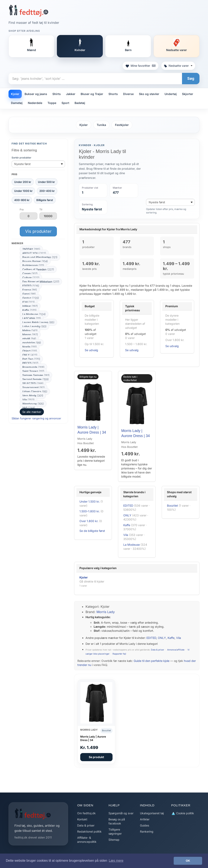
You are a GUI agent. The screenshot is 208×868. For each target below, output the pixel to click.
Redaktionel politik (89, 831)
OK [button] (188, 861)
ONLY (30, 355)
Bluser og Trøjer (92, 94)
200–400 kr (47, 191)
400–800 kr (22, 200)
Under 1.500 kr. (90, 501)
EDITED (31, 286)
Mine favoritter (140, 66)
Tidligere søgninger (115, 831)
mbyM (29, 339)
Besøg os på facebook (117, 821)
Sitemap (114, 840)
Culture (31, 278)
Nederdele (35, 103)
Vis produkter (38, 231)
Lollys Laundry (34, 326)
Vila (28, 400)
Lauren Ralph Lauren (38, 322)
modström (32, 343)
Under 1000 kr (23, 191)
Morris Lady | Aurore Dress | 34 (93, 738)
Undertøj (171, 94)
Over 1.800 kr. (89, 521)
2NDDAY (31, 249)
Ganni (29, 294)
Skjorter (188, 94)
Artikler (145, 819)
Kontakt (82, 819)
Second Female (36, 379)
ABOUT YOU (34, 253)
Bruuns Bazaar (35, 261)
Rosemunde (33, 367)
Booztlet (172, 506)
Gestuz (31, 298)
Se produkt (96, 757)
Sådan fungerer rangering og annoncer (36, 418)
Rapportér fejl (119, 654)
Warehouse (33, 404)
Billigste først (45, 200)
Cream (30, 273)
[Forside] (29, 11)
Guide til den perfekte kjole (152, 661)
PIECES (30, 363)
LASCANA (32, 318)
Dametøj (17, 103)
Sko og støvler (149, 94)
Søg (191, 78)
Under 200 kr (23, 182)
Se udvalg (91, 350)
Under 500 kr (46, 182)
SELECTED (33, 383)
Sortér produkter (21, 158)
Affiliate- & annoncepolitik (87, 840)
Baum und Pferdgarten (40, 257)
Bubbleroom (33, 265)
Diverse (128, 94)
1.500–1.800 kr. (90, 511)
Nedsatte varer (178, 66)
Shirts (57, 94)
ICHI (29, 302)
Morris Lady (106, 612)
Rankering (147, 831)
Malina (30, 330)
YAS (29, 408)
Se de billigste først (92, 531)
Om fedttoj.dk (86, 813)
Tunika (101, 125)
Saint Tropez (33, 371)
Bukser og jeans (36, 94)
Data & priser (158, 650)
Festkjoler (122, 125)
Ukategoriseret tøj (152, 813)
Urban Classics (35, 391)
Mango (30, 335)
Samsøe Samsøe (36, 375)
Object (30, 351)
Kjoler (15, 94)
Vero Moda (33, 396)
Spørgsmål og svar (121, 813)
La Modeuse (34, 314)
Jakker (71, 94)
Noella (30, 347)
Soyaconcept (34, 387)
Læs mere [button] (116, 861)
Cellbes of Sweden (38, 269)
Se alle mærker (32, 412)
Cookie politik (183, 813)
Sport (65, 103)
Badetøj (80, 103)
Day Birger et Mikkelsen (41, 282)
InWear (30, 306)
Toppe (52, 103)
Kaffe (29, 310)
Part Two (31, 359)
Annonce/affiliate (176, 650)
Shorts (113, 94)
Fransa (30, 290)
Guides (145, 825)
